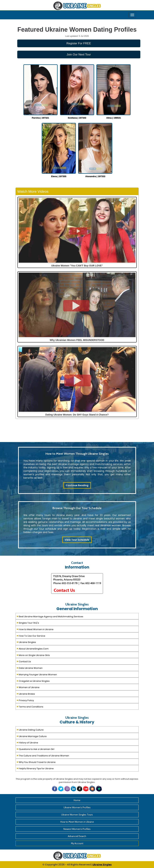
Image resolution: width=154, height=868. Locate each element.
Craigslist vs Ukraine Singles (33, 681)
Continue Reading (77, 485)
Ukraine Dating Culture (30, 729)
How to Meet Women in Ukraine (35, 629)
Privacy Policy (25, 700)
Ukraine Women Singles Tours (77, 815)
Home (77, 800)
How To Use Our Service (31, 636)
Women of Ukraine (28, 687)
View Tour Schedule (77, 540)
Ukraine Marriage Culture (32, 736)
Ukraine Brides (26, 694)
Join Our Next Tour (79, 55)
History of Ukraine (27, 742)
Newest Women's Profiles (77, 829)
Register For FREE (79, 43)
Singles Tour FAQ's (28, 623)
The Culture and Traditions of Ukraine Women (43, 755)
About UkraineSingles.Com (33, 648)
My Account (77, 843)
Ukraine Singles (26, 642)
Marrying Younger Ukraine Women (37, 674)
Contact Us (24, 661)
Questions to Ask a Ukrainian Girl (35, 749)
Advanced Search (77, 836)
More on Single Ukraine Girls (33, 655)
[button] (93, 788)
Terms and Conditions (30, 706)
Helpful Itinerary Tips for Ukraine (35, 768)
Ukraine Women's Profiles (77, 807)
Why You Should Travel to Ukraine (36, 762)
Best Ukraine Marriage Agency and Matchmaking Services (50, 616)
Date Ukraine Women (30, 668)
